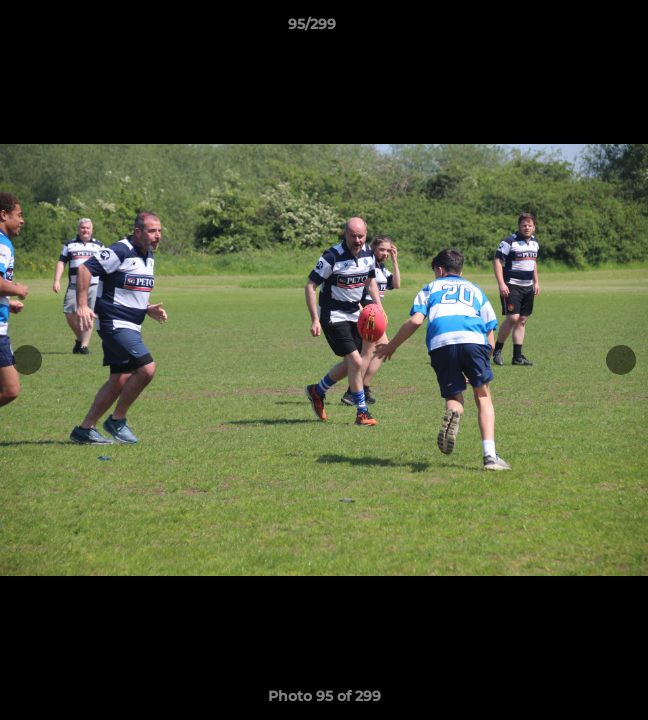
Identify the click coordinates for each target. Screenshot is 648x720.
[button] (576, 29)
